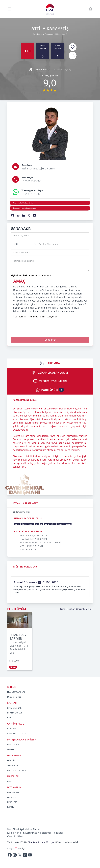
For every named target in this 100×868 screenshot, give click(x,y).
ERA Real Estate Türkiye (41, 842)
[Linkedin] (25, 856)
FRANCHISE (12, 797)
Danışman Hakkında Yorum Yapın (25, 208)
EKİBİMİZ (11, 760)
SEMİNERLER (13, 765)
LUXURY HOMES (14, 697)
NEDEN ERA (12, 802)
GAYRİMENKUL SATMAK (17, 734)
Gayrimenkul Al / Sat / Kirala (23, 203)
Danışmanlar (43, 69)
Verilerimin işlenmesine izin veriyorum (36, 317)
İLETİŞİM (11, 807)
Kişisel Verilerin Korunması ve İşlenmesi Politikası (35, 833)
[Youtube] (30, 856)
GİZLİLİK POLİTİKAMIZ (17, 770)
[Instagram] (15, 856)
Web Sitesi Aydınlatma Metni (23, 829)
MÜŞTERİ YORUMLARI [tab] (50, 381)
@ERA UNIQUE (61, 34)
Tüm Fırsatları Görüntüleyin (76, 609)
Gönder (50, 340)
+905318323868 (31, 181)
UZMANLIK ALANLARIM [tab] (50, 373)
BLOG (10, 781)
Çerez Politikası (16, 836)
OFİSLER (11, 749)
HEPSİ (10, 718)
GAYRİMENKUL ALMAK (17, 729)
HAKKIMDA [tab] (50, 363)
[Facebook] (10, 856)
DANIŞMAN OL (14, 792)
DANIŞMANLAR (14, 745)
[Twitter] (20, 856)
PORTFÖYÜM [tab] (50, 390)
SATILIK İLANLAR (14, 708)
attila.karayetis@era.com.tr (39, 168)
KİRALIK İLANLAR (15, 713)
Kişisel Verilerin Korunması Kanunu (31, 275)
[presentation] (39, 327)
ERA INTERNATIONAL (16, 692)
